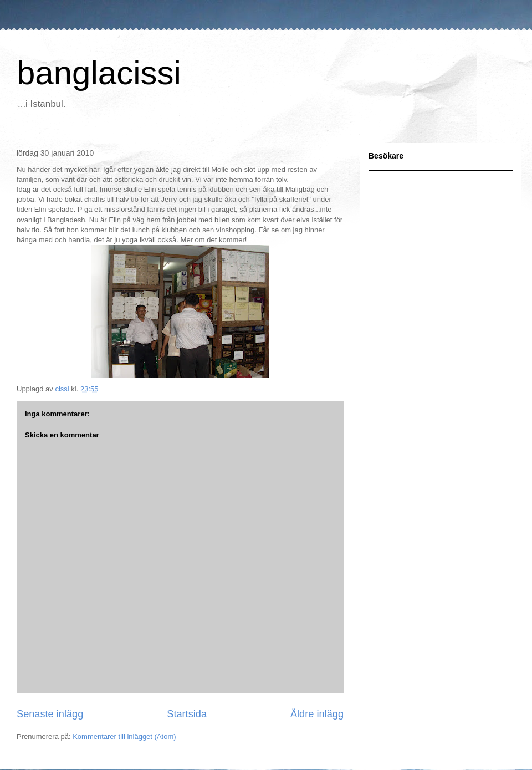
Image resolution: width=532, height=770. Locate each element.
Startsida (187, 714)
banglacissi (99, 73)
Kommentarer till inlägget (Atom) (124, 736)
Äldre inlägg (317, 714)
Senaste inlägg (50, 714)
